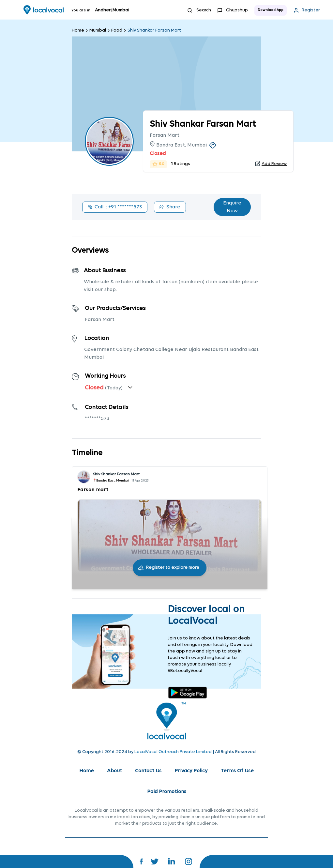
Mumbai (98, 30)
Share (170, 207)
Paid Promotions (167, 792)
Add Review (274, 164)
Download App (271, 10)
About (114, 771)
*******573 (97, 419)
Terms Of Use (237, 771)
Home (78, 30)
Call (115, 207)
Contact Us (148, 771)
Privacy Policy (191, 771)
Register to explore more (173, 568)
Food (117, 30)
